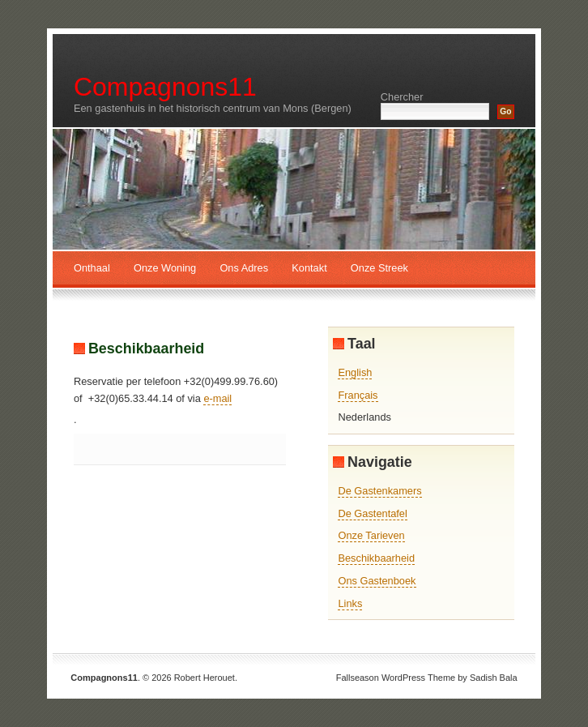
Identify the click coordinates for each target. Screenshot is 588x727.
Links (350, 603)
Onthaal (92, 268)
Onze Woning (165, 268)
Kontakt (309, 268)
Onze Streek (379, 268)
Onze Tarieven (371, 535)
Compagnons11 (165, 87)
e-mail (217, 398)
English (355, 372)
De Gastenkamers (379, 491)
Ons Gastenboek (377, 581)
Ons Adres (244, 268)
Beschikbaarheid (146, 349)
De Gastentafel (372, 513)
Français (358, 395)
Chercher (402, 97)
